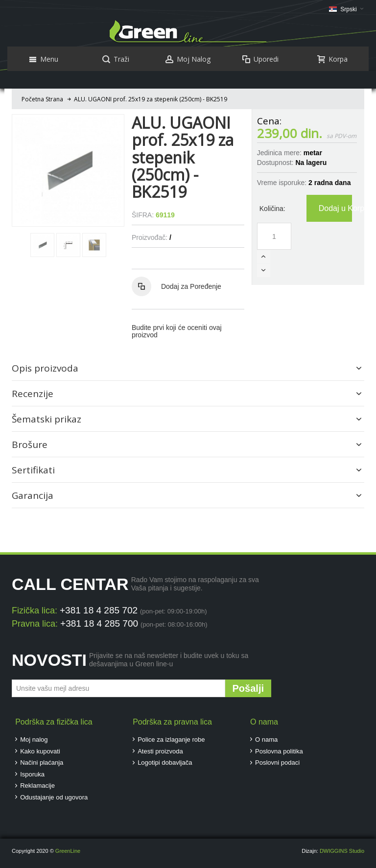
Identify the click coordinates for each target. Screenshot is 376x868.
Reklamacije (37, 786)
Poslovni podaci (277, 762)
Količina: (272, 209)
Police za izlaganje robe (171, 739)
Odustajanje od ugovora (54, 797)
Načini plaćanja (42, 762)
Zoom (68, 170)
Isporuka (32, 774)
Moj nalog (34, 739)
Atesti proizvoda (160, 751)
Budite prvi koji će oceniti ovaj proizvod (177, 331)
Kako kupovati (40, 751)
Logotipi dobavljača (165, 762)
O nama (266, 739)
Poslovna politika (279, 751)
